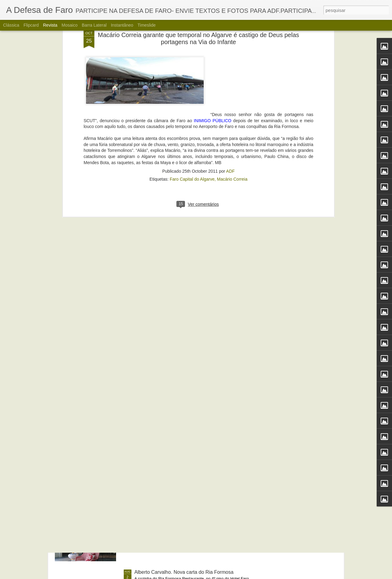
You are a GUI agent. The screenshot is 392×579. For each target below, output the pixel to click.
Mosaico (70, 25)
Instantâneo (122, 25)
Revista (50, 25)
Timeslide (147, 25)
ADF (230, 79)
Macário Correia (232, 87)
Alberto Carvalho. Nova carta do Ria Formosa (184, 572)
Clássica (11, 25)
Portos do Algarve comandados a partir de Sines (187, 433)
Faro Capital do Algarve (192, 87)
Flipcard (31, 25)
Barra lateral (94, 25)
